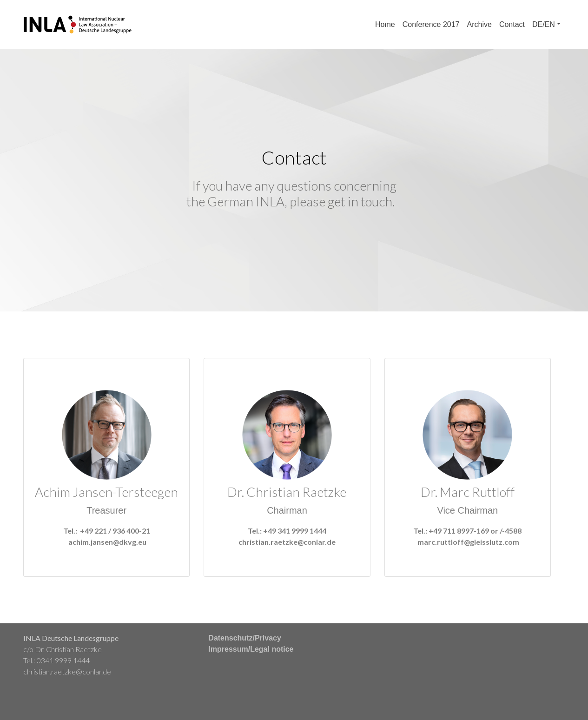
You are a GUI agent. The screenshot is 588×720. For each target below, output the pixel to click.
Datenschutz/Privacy (245, 638)
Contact (512, 24)
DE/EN (544, 24)
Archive (479, 24)
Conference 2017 (431, 24)
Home (385, 24)
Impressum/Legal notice (251, 649)
